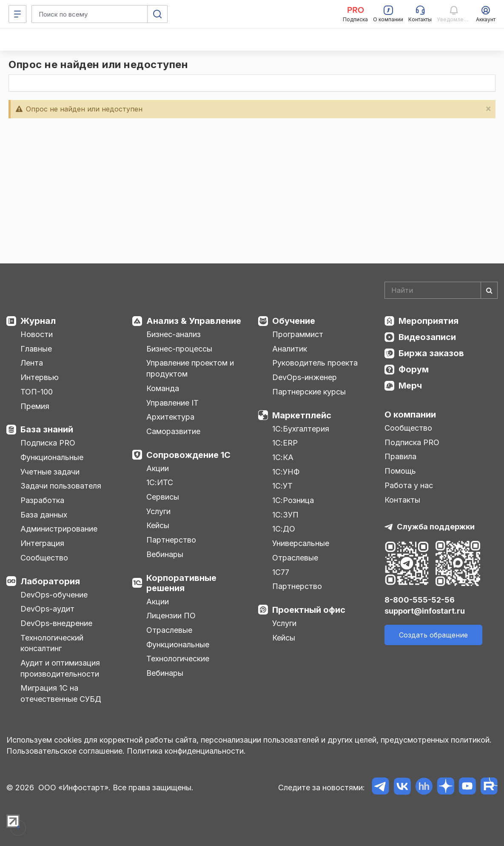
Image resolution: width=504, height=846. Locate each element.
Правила (400, 456)
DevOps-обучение (54, 595)
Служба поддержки (436, 527)
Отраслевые (169, 630)
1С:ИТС (160, 482)
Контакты (402, 500)
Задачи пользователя (61, 486)
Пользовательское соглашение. (65, 751)
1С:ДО (284, 529)
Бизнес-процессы (179, 349)
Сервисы (163, 497)
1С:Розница (293, 500)
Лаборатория (50, 581)
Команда (163, 388)
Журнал (38, 321)
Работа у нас (409, 485)
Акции (158, 468)
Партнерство (171, 540)
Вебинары (165, 554)
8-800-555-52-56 (420, 600)
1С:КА (283, 457)
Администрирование (59, 529)
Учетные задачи (50, 472)
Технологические (178, 659)
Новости (37, 334)
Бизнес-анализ (174, 334)
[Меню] (17, 14)
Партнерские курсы (309, 392)
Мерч (410, 386)
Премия (35, 406)
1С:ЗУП (285, 515)
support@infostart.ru (425, 611)
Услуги (158, 511)
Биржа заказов (431, 353)
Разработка (42, 500)
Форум (414, 369)
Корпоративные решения (181, 583)
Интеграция (42, 543)
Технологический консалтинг (52, 643)
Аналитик (290, 349)
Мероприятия (429, 321)
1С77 (281, 572)
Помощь (400, 471)
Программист (298, 334)
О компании (410, 414)
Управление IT (172, 403)
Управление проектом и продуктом (190, 368)
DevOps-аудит (47, 609)
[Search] (441, 290)
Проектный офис (309, 610)
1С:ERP (285, 443)
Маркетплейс (302, 415)
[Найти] (489, 290)
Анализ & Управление (194, 321)
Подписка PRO (48, 443)
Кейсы (158, 525)
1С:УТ (282, 486)
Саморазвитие (173, 431)
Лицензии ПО (171, 616)
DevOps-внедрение (56, 623)
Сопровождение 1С (188, 455)
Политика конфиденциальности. (186, 751)
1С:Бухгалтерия (301, 429)
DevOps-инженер (305, 377)
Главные (36, 349)
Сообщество (44, 558)
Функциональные (52, 457)
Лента (32, 363)
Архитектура (170, 417)
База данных (44, 515)
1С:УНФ (286, 472)
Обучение (294, 321)
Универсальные (301, 543)
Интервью (40, 377)
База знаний (47, 429)
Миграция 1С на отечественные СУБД (61, 693)
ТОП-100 (37, 392)
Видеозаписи (427, 337)
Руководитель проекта (315, 363)
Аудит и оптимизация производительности (60, 668)
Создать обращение (433, 635)
